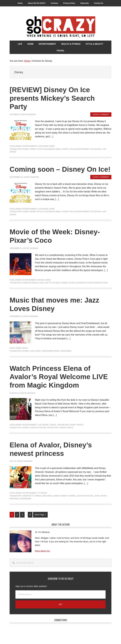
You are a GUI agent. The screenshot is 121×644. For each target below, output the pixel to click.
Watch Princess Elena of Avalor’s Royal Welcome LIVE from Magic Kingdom (59, 377)
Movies (41, 280)
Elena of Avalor (38, 428)
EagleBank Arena (52, 149)
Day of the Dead (53, 283)
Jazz (32, 351)
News (52, 146)
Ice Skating (96, 149)
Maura (104, 496)
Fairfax (65, 149)
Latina (97, 496)
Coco (41, 283)
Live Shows (43, 146)
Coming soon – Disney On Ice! (60, 169)
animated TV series (32, 496)
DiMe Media (47, 496)
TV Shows (42, 493)
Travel (53, 425)
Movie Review (95, 283)
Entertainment (30, 146)
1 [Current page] (13, 515)
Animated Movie (30, 283)
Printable (14, 499)
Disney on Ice (36, 149)
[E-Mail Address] (61, 594)
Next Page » (40, 515)
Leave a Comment (101, 115)
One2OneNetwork (50, 351)
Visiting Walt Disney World (70, 425)
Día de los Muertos (78, 283)
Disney (26, 149)
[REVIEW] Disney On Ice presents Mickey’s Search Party (52, 98)
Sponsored (66, 351)
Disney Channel (68, 496)
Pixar (105, 283)
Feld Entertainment (80, 149)
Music (25, 348)
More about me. (43, 551)
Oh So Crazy (61, 27)
